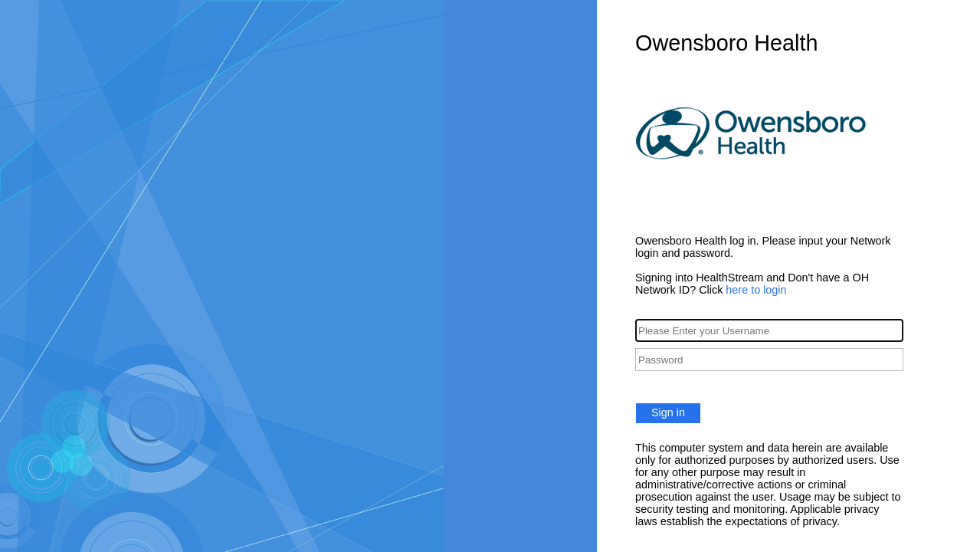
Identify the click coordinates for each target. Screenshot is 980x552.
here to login (756, 290)
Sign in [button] (668, 412)
